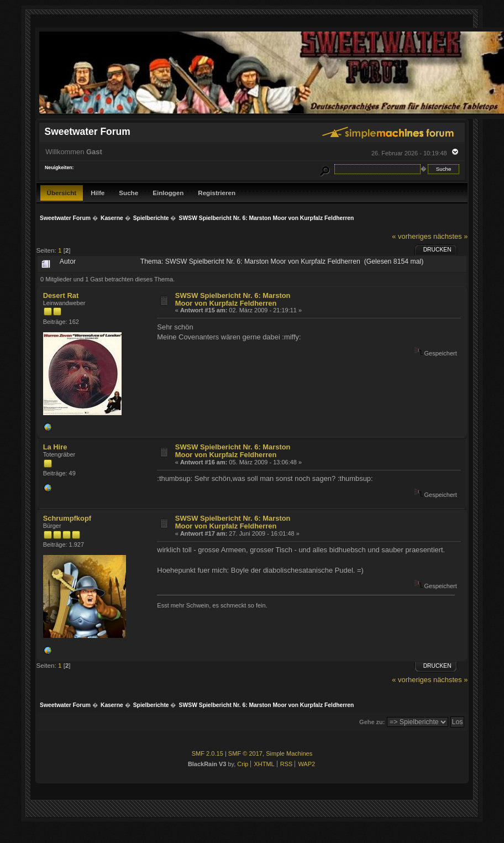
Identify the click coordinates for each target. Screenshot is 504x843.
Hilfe (98, 193)
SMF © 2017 (245, 753)
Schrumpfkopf (67, 518)
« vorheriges (411, 236)
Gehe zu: (372, 722)
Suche (128, 193)
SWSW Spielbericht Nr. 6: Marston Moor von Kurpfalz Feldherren (233, 299)
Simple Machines (289, 753)
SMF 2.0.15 (208, 753)
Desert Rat (61, 295)
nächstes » (450, 236)
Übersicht (62, 193)
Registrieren (217, 193)
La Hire (55, 447)
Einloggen (168, 193)
